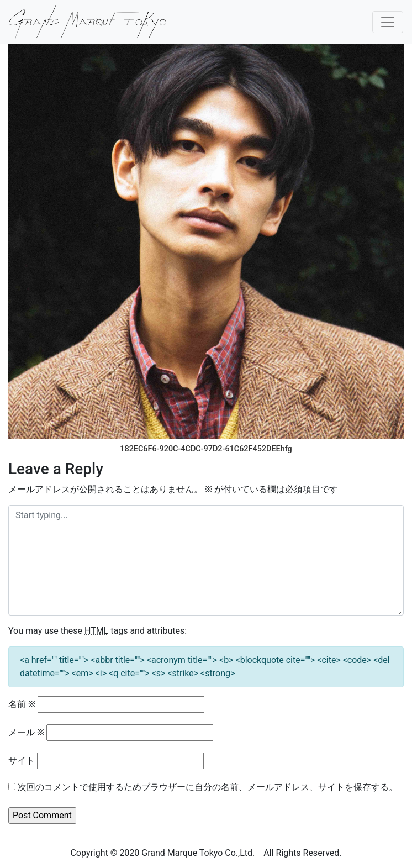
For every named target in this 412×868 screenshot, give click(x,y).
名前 (22, 704)
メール (26, 732)
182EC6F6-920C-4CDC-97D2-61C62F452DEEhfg (206, 449)
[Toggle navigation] (388, 22)
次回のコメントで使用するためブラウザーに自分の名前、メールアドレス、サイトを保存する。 (208, 787)
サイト (22, 761)
